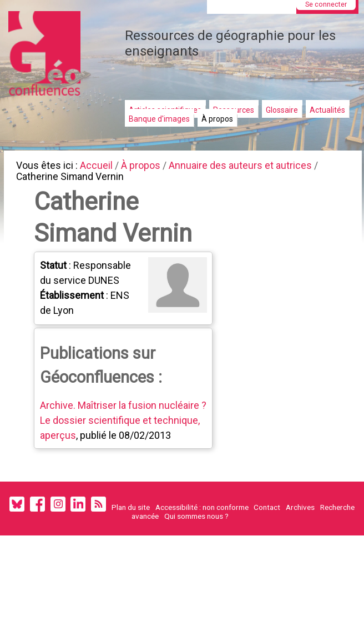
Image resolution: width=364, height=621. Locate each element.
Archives (300, 530)
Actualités (327, 110)
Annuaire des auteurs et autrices (251, 167)
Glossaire (282, 110)
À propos (217, 119)
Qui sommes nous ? (196, 539)
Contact (267, 530)
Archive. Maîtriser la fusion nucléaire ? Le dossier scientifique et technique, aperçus (122, 427)
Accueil (100, 167)
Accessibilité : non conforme (202, 530)
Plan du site (131, 530)
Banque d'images (159, 119)
